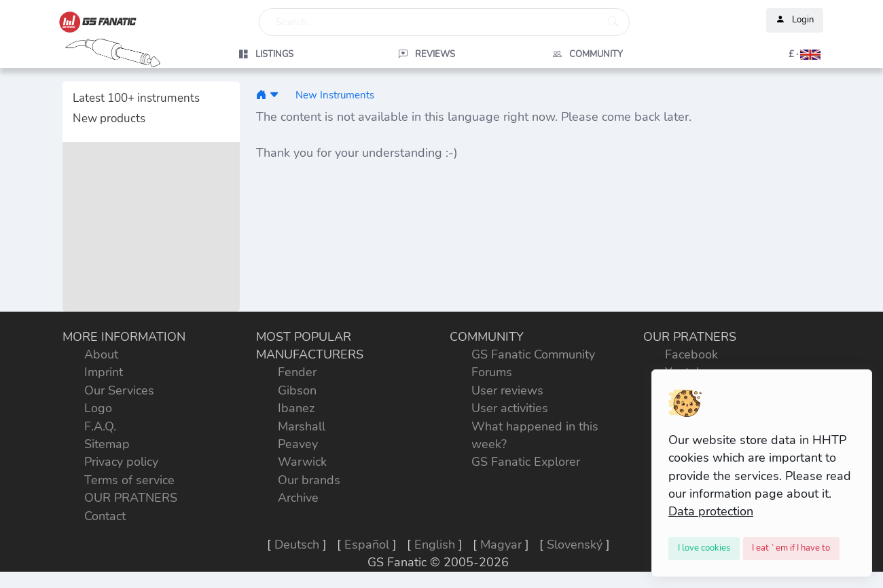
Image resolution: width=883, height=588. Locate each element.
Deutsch (297, 545)
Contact (105, 516)
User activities (510, 408)
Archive (298, 498)
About (101, 354)
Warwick (302, 462)
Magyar (501, 545)
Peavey (298, 444)
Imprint (104, 372)
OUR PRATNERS (131, 498)
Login (795, 20)
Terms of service (129, 480)
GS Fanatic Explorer (526, 462)
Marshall (302, 426)
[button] (748, 54)
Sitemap (107, 444)
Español (367, 545)
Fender (297, 372)
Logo (98, 408)
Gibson (297, 390)
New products (109, 118)
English (435, 545)
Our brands (309, 480)
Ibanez (296, 408)
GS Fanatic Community (533, 354)
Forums (492, 372)
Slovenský (575, 545)
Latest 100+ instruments (136, 98)
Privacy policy (121, 462)
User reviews (507, 390)
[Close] (704, 549)
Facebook (691, 354)
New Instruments (335, 95)
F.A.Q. (100, 426)
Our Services (119, 390)
